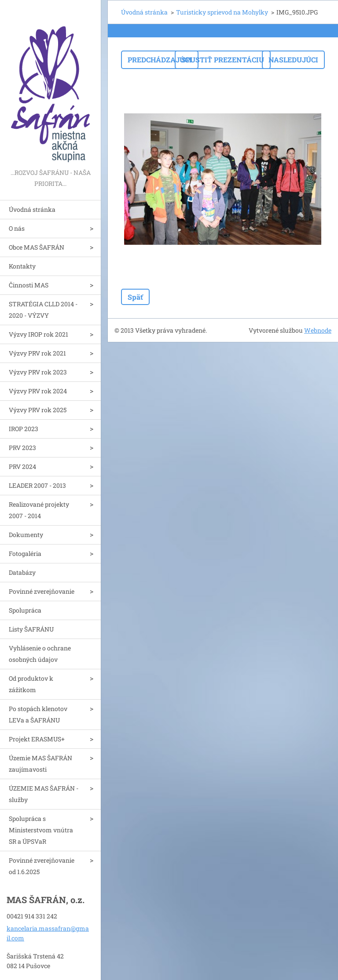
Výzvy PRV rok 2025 (38, 410)
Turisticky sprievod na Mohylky (222, 12)
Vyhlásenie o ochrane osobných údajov (40, 654)
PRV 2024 (22, 466)
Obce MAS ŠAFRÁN (37, 247)
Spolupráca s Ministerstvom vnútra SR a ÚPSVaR (41, 830)
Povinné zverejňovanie (42, 591)
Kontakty (22, 266)
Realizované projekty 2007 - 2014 (39, 510)
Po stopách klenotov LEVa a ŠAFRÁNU (38, 714)
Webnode (318, 330)
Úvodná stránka (32, 209)
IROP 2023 (24, 429)
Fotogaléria (25, 554)
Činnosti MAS (29, 285)
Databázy (22, 572)
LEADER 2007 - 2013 (37, 485)
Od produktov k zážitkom (31, 684)
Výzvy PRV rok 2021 (37, 353)
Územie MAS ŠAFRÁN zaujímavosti (40, 764)
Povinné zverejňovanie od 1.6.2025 (42, 866)
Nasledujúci (293, 60)
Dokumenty (26, 535)
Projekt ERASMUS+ (37, 739)
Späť (135, 297)
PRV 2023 (22, 448)
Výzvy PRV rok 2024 (38, 391)
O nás (17, 228)
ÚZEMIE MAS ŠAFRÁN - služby (44, 794)
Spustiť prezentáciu (223, 60)
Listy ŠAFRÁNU (31, 629)
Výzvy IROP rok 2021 (39, 334)
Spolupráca (25, 610)
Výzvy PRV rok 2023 (38, 372)
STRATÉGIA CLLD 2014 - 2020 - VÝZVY (43, 310)
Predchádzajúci (160, 60)
